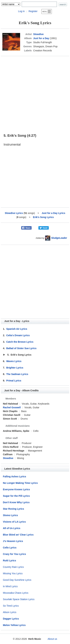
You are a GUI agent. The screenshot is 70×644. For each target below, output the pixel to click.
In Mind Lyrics (10, 586)
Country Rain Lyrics (13, 567)
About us (52, 639)
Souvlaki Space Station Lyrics (19, 599)
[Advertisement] (35, 93)
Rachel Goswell (12, 407)
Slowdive (39, 34)
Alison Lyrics (10, 612)
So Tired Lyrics (11, 606)
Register (33, 11)
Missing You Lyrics (13, 573)
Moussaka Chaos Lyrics (16, 593)
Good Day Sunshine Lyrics (17, 580)
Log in (21, 11)
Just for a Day (41, 38)
